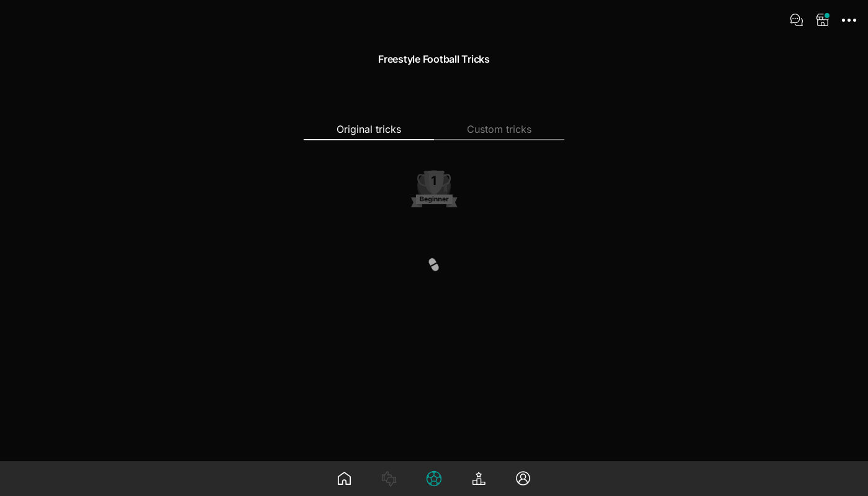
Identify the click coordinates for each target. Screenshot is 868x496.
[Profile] (523, 479)
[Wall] (345, 479)
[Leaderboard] (479, 479)
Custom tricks (499, 129)
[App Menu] (849, 20)
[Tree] (434, 479)
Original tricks (369, 129)
